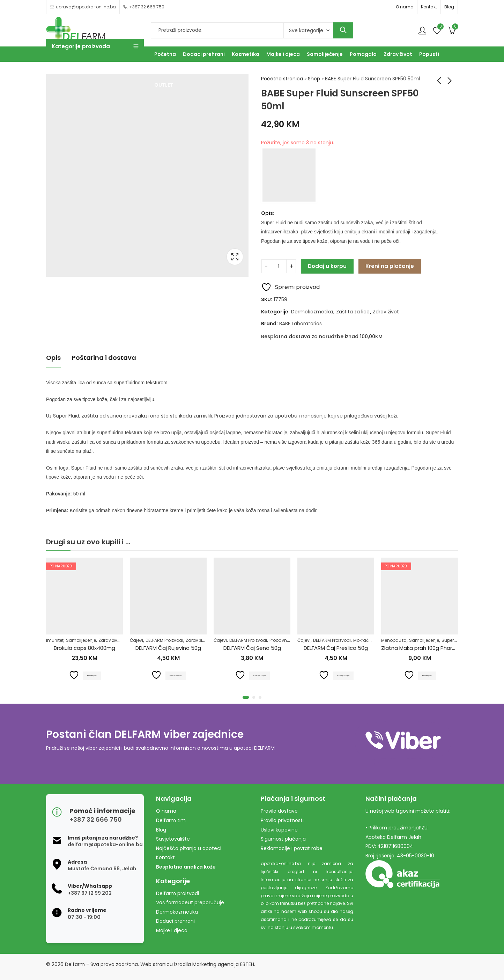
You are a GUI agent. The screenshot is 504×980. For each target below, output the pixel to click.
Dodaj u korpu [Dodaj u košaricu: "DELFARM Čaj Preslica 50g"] (344, 675)
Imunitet (55, 640)
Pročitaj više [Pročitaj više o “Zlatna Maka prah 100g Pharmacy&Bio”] (428, 675)
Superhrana (454, 640)
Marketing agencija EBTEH (223, 964)
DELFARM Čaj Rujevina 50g (168, 648)
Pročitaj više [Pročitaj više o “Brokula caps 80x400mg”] (93, 675)
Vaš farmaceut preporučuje (190, 902)
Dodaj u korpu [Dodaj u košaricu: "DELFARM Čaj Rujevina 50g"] (176, 675)
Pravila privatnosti (282, 820)
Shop (314, 79)
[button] (246, 697)
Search (343, 30)
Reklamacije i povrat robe (292, 848)
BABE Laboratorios (301, 324)
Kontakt (429, 7)
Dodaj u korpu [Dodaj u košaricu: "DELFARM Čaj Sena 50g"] (260, 675)
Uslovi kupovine (279, 830)
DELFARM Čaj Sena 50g (252, 648)
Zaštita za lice (353, 312)
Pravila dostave (279, 811)
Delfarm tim (171, 820)
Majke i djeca (172, 930)
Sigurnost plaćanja (283, 839)
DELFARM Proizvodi (164, 640)
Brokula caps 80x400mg (84, 648)
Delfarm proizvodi (177, 893)
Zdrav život (386, 312)
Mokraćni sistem (370, 640)
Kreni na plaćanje (390, 266)
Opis (53, 358)
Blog (449, 7)
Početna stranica (282, 79)
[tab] (53, 358)
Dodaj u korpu (327, 266)
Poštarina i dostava (104, 358)
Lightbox (235, 257)
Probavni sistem (286, 640)
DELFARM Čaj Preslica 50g (336, 648)
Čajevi (136, 640)
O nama (405, 7)
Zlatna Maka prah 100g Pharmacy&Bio (430, 648)
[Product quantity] (279, 266)
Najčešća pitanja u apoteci (189, 848)
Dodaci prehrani (175, 921)
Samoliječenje (81, 640)
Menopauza (394, 640)
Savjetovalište (173, 839)
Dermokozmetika (312, 312)
